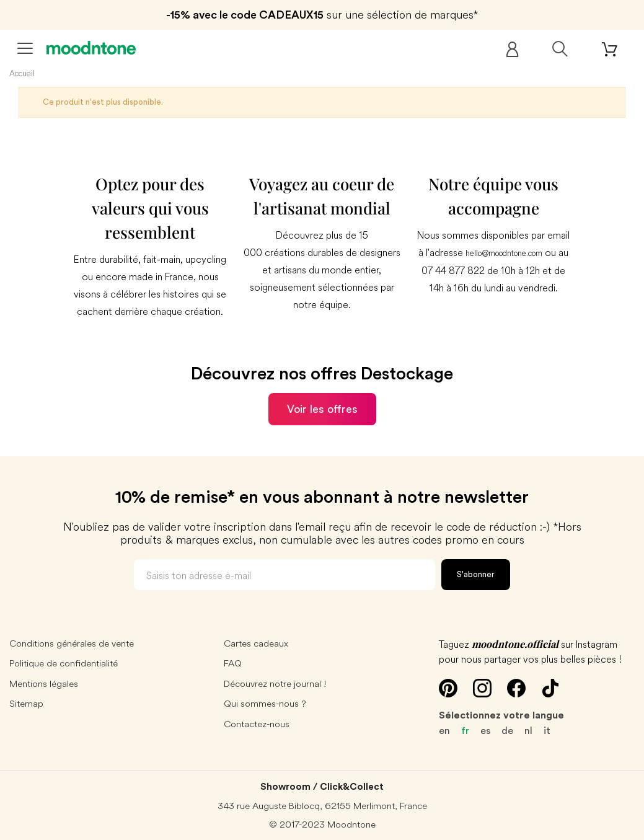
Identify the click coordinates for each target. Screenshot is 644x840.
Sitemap (26, 703)
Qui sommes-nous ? (265, 703)
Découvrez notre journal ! (275, 683)
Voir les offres (322, 409)
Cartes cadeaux (256, 643)
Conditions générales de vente (72, 643)
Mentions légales (44, 683)
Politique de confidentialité (64, 663)
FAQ (233, 663)
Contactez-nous (257, 724)
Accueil (22, 73)
